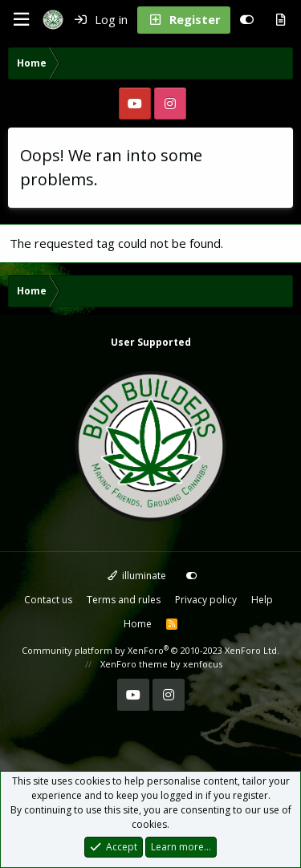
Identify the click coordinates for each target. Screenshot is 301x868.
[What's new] (281, 20)
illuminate (137, 576)
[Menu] (21, 20)
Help (262, 600)
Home (138, 624)
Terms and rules (124, 600)
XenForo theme (134, 664)
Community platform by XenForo (150, 650)
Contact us (48, 600)
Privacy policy (206, 600)
